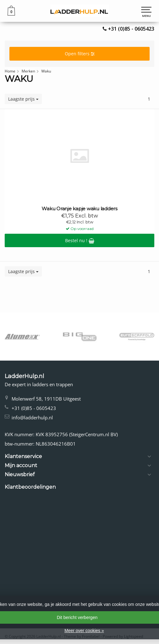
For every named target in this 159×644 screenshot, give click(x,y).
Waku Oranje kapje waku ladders (79, 209)
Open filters (80, 54)
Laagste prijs (23, 99)
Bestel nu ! (80, 240)
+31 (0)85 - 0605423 (131, 29)
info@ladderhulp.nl (32, 417)
